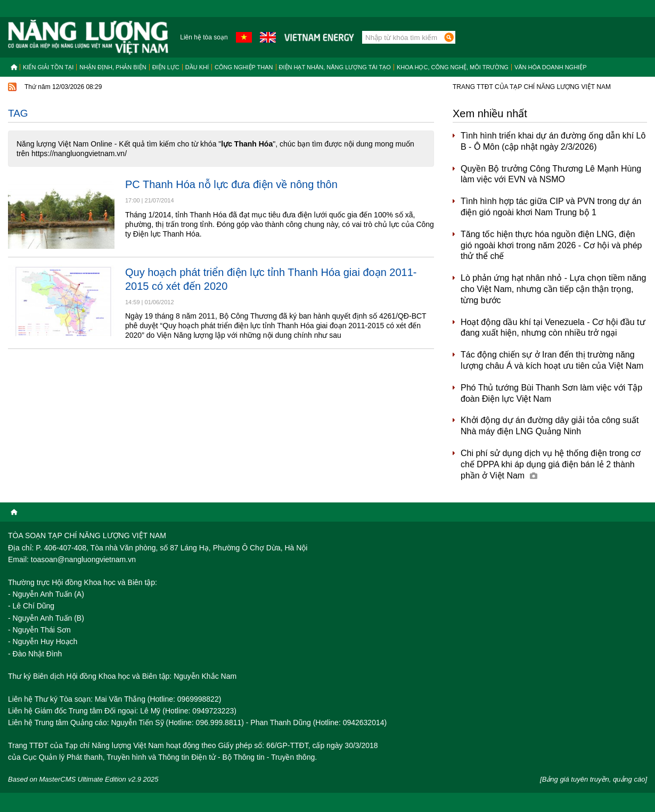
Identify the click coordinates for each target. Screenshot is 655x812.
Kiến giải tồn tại (48, 67)
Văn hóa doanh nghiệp (551, 67)
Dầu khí (197, 67)
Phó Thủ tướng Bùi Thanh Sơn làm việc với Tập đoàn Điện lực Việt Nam (551, 393)
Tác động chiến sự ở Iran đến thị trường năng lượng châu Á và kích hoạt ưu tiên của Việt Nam (552, 360)
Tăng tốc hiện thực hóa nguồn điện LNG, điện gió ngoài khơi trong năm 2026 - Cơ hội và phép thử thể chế (551, 245)
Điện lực (166, 67)
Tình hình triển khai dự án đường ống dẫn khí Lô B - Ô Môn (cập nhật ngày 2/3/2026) (553, 141)
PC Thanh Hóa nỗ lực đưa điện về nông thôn (231, 184)
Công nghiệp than (244, 67)
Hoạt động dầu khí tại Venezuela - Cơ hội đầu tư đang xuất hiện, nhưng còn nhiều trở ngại (553, 328)
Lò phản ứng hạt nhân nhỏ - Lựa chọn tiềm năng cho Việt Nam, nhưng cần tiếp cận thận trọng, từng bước (553, 289)
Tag (18, 113)
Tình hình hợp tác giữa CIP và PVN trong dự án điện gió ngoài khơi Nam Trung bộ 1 (551, 207)
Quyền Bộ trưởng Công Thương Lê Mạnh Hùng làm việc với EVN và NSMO (551, 174)
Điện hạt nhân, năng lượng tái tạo (335, 67)
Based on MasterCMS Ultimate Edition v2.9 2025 (83, 779)
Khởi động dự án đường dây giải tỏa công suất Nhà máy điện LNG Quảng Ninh (550, 426)
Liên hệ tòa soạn (204, 37)
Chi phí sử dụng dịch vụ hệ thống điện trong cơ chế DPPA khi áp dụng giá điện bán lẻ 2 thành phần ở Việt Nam (551, 464)
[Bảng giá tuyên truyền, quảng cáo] (593, 779)
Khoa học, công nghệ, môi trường (453, 67)
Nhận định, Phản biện (113, 67)
